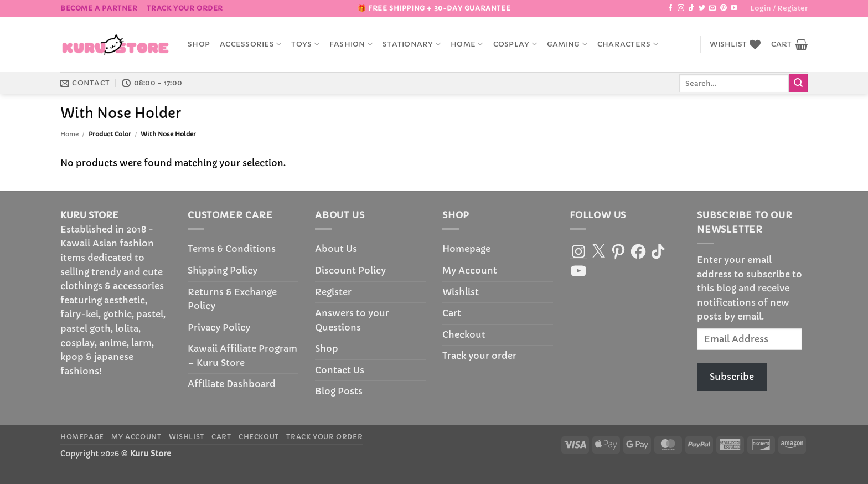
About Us (336, 249)
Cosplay (515, 44)
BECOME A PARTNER (99, 8)
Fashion (351, 44)
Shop (199, 44)
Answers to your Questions (352, 320)
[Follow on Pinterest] (724, 8)
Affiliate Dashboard (232, 384)
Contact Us (340, 370)
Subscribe (732, 377)
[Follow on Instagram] (681, 8)
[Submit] (798, 83)
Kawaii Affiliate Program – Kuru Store (242, 356)
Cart (452, 313)
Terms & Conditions (232, 249)
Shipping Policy (223, 270)
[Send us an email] (712, 8)
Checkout (464, 334)
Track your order (185, 8)
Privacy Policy (219, 327)
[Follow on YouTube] (734, 8)
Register (333, 292)
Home (467, 44)
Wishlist (461, 292)
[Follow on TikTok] (691, 8)
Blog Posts (339, 391)
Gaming (567, 44)
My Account (470, 270)
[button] (779, 8)
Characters (628, 44)
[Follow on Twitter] (702, 8)
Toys (305, 44)
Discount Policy (350, 270)
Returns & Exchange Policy (232, 299)
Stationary (412, 44)
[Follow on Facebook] (670, 8)
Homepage (466, 249)
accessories (250, 44)
